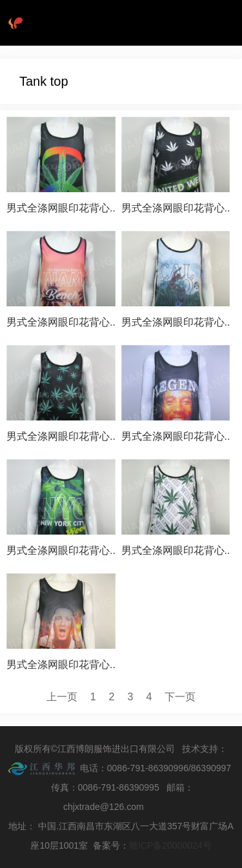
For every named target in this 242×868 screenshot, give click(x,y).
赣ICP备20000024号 (170, 845)
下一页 (180, 697)
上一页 (62, 697)
